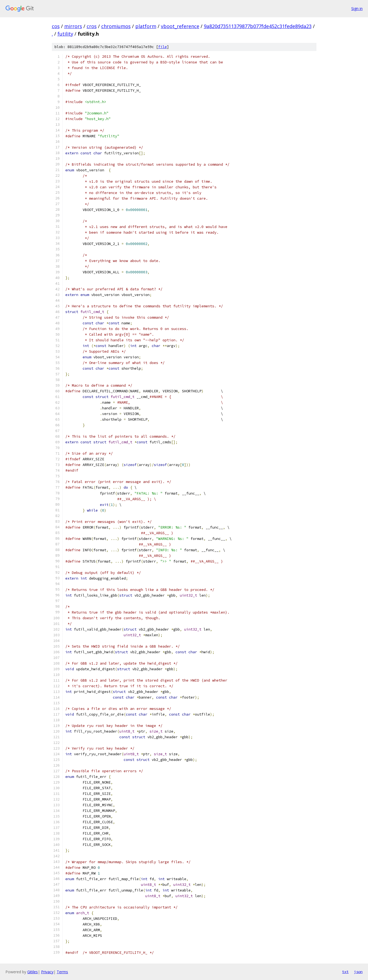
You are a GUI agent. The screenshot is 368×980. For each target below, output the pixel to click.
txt (345, 972)
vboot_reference (180, 26)
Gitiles (33, 972)
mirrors (73, 26)
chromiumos (116, 26)
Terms (62, 972)
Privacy (47, 972)
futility (65, 34)
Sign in (357, 8)
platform (146, 26)
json (358, 972)
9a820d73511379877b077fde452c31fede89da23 (258, 26)
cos (56, 26)
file (163, 47)
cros (92, 26)
